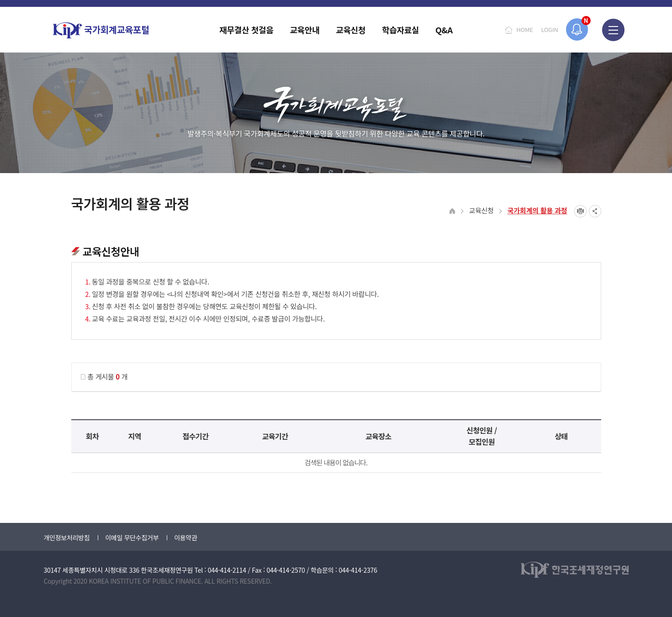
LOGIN (550, 29)
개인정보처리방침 (67, 538)
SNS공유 (595, 211)
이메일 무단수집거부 (132, 538)
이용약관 (185, 538)
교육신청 (482, 210)
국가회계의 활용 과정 (537, 210)
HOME (524, 29)
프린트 (580, 211)
